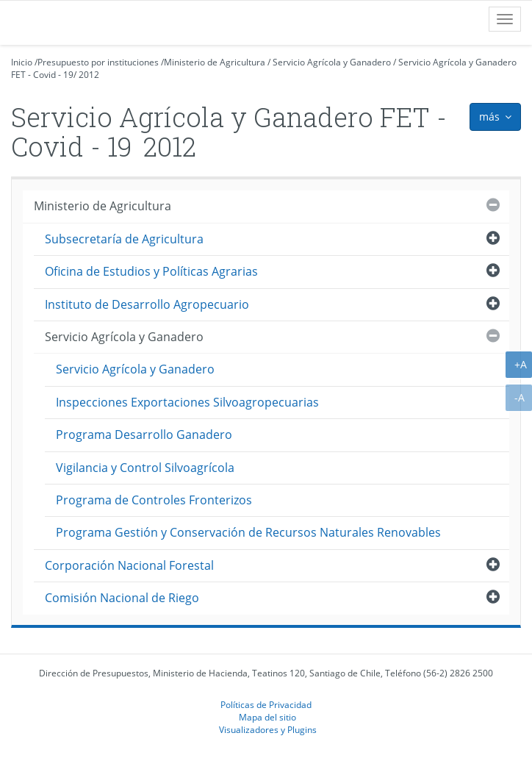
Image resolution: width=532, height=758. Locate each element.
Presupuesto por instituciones (98, 62)
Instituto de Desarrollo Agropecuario (147, 304)
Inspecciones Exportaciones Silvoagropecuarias (187, 402)
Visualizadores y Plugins (268, 729)
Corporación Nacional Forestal (129, 565)
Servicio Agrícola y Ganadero (332, 62)
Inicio (22, 62)
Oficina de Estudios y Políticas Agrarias (151, 271)
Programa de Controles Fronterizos (154, 500)
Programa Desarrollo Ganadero (144, 435)
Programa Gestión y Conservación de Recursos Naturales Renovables (248, 532)
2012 (89, 75)
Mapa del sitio (267, 717)
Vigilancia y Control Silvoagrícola (145, 468)
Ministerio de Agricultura (215, 62)
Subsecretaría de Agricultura (124, 239)
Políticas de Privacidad (266, 704)
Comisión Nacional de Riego (122, 598)
